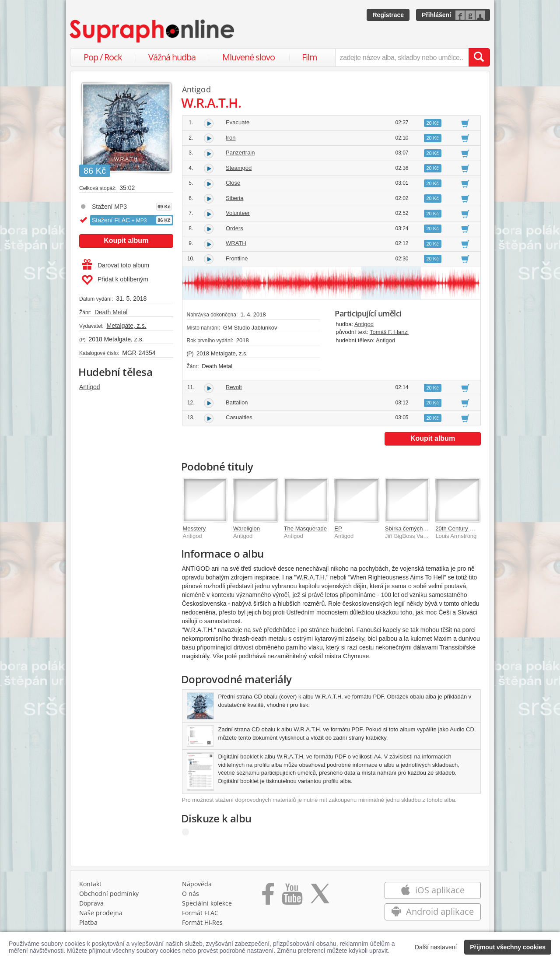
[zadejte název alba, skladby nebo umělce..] (402, 57)
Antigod (89, 387)
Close (233, 183)
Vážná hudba (172, 57)
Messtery (194, 528)
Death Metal (111, 312)
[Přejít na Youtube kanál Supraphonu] (292, 897)
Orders (234, 228)
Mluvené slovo (248, 57)
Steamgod (239, 168)
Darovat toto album (116, 265)
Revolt (234, 387)
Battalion (237, 402)
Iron (231, 138)
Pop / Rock (103, 57)
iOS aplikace (432, 890)
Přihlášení (436, 15)
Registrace (388, 15)
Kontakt (90, 884)
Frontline (237, 258)
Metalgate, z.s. (126, 326)
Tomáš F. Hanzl (389, 332)
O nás (191, 894)
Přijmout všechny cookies (508, 947)
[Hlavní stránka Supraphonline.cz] (153, 31)
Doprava (91, 903)
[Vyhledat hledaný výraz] (479, 57)
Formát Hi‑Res (203, 922)
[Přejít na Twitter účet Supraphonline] (320, 897)
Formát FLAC (200, 913)
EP (338, 528)
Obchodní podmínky (109, 894)
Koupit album (126, 240)
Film (310, 57)
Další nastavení (436, 947)
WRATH (236, 243)
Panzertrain (240, 153)
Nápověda (197, 884)
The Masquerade (305, 528)
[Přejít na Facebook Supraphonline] (268, 897)
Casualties (239, 417)
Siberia (234, 198)
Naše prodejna (101, 913)
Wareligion (247, 528)
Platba (88, 922)
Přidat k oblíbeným (115, 280)
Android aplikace (432, 911)
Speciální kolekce (207, 903)
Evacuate (238, 122)
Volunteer (238, 213)
